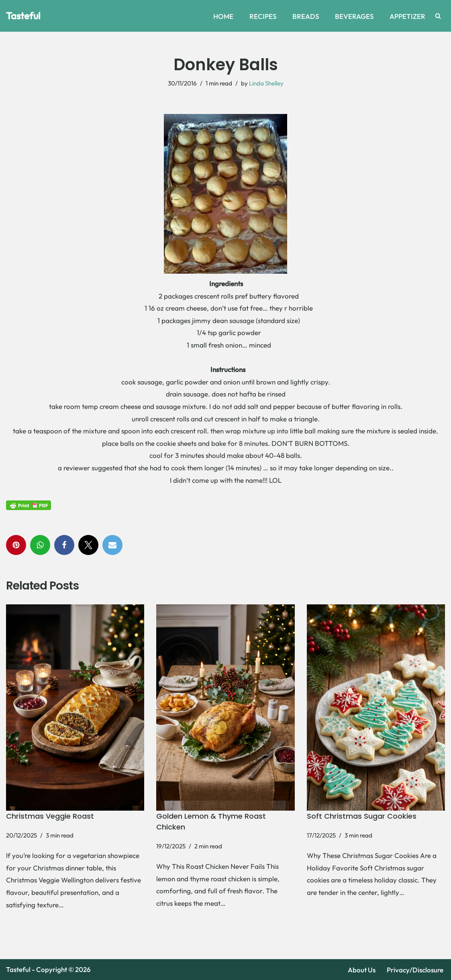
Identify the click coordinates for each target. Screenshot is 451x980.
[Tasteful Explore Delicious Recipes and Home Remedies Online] (23, 16)
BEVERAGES (354, 16)
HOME (223, 16)
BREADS (306, 16)
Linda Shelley (266, 83)
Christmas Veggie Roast (50, 816)
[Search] (438, 16)
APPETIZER (407, 16)
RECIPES (263, 16)
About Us (362, 970)
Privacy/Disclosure (415, 970)
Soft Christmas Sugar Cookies (362, 816)
